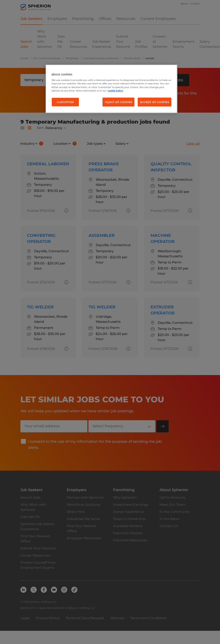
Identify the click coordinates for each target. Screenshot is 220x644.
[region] (111, 89)
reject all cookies (118, 102)
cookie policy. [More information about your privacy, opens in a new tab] (115, 91)
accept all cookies (155, 102)
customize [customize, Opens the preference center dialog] (65, 102)
